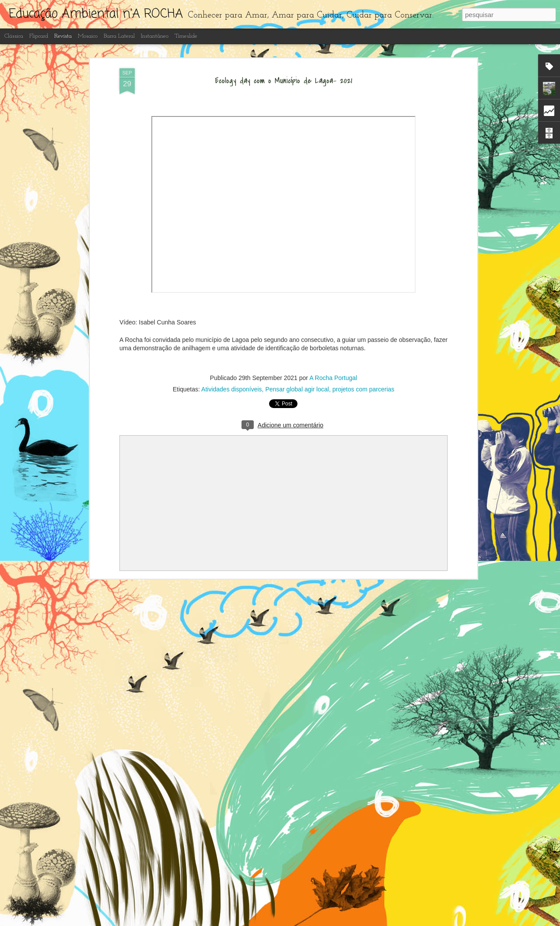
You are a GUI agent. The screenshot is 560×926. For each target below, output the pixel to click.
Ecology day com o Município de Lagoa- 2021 (284, 81)
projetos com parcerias (364, 389)
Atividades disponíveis (232, 389)
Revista (63, 36)
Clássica (14, 36)
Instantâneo (155, 36)
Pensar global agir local (297, 389)
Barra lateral (119, 36)
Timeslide (186, 36)
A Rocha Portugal (333, 378)
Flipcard (39, 36)
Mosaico (88, 36)
